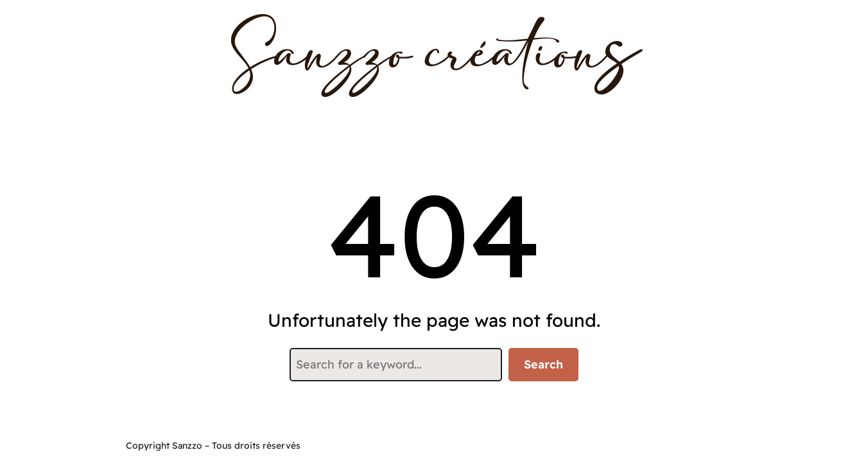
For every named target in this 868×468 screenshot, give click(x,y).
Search (543, 364)
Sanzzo (187, 446)
